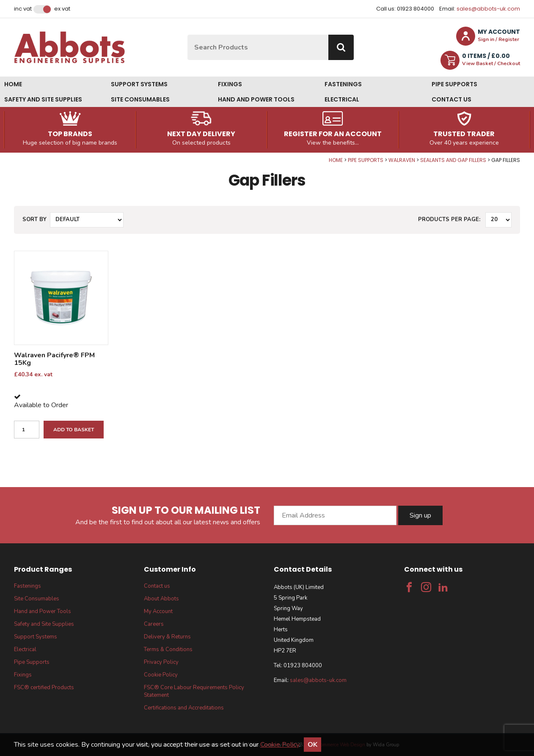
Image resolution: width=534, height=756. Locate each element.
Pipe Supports (454, 84)
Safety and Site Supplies (43, 99)
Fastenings (343, 84)
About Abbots (161, 599)
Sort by (34, 219)
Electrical (342, 99)
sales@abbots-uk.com (488, 9)
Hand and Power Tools (256, 99)
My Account (158, 611)
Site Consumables (140, 99)
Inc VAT (23, 9)
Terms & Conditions (168, 649)
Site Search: (188, 35)
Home (13, 84)
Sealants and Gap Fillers (453, 160)
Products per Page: (449, 219)
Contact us (451, 99)
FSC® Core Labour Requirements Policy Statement (194, 691)
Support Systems (139, 84)
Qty (0, 157)
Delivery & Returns (167, 637)
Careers (154, 624)
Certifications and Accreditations (184, 708)
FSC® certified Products (44, 688)
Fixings (230, 84)
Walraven (402, 160)
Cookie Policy (161, 675)
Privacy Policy (161, 662)
